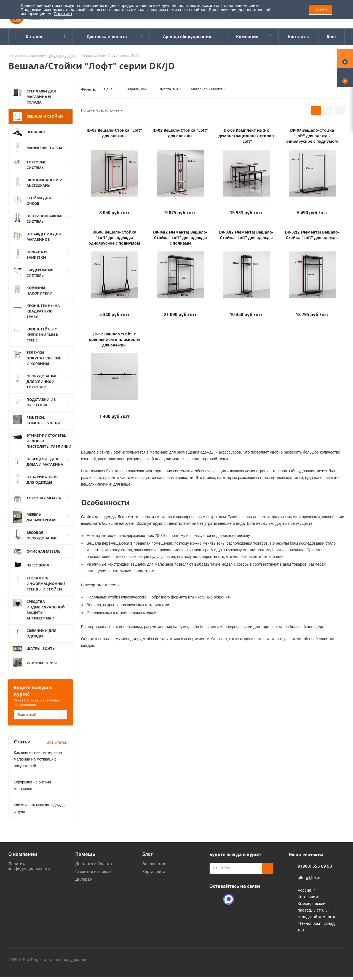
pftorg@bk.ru (310, 884)
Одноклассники (215, 906)
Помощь (85, 861)
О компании (23, 861)
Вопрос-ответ (155, 871)
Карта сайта (154, 878)
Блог (148, 861)
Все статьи (57, 749)
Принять (321, 9)
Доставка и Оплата (94, 871)
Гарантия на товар (93, 878)
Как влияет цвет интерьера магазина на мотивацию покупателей (38, 766)
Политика (63, 14)
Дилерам (84, 886)
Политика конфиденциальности (29, 873)
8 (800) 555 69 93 (315, 873)
